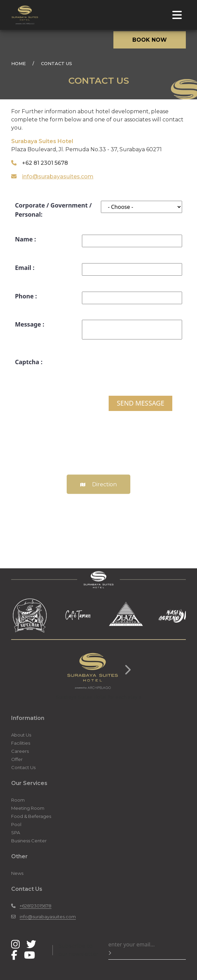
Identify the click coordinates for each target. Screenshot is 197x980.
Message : (29, 324)
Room (18, 800)
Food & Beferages (31, 816)
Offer (17, 759)
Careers (20, 751)
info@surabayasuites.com (58, 177)
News (17, 873)
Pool (16, 824)
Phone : (26, 296)
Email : (25, 268)
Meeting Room (28, 808)
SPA (16, 832)
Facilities (21, 743)
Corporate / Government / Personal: (53, 210)
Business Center (29, 841)
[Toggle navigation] (177, 15)
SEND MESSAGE (140, 403)
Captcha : (29, 362)
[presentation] (131, 371)
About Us (21, 735)
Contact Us (23, 767)
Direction (98, 484)
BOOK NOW (150, 40)
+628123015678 (36, 906)
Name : (25, 239)
